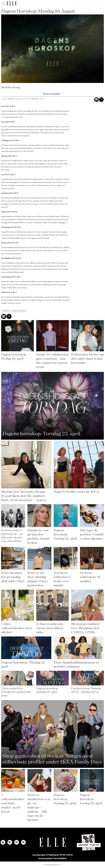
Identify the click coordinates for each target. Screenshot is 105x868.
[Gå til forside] (12, 3)
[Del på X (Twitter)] (101, 100)
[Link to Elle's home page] (52, 842)
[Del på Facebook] (97, 100)
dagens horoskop (19, 311)
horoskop (6, 311)
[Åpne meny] (3, 3)
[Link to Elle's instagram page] (3, 842)
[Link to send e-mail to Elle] (23, 842)
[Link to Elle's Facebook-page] (10, 842)
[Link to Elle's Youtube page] (17, 842)
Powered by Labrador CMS (53, 865)
